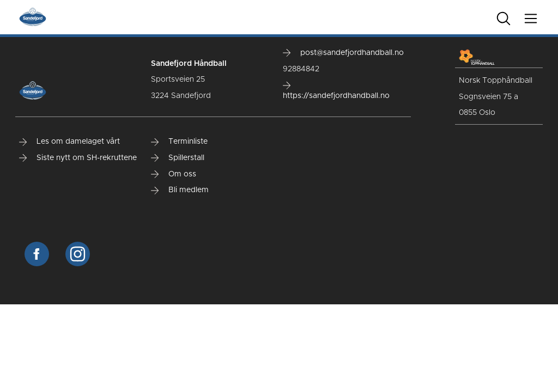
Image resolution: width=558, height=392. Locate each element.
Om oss (174, 174)
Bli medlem (180, 190)
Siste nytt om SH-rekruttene (78, 158)
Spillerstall (178, 158)
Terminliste (179, 142)
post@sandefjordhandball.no (343, 53)
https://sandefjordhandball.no (336, 91)
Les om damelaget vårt (69, 142)
